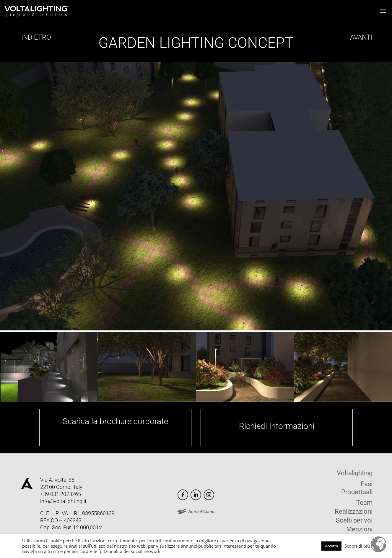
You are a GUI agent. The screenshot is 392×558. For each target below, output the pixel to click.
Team (364, 503)
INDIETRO (35, 37)
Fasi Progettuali (357, 488)
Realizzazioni (354, 512)
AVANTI (360, 37)
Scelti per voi (354, 521)
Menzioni (359, 530)
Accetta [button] (331, 546)
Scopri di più (357, 546)
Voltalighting (355, 474)
